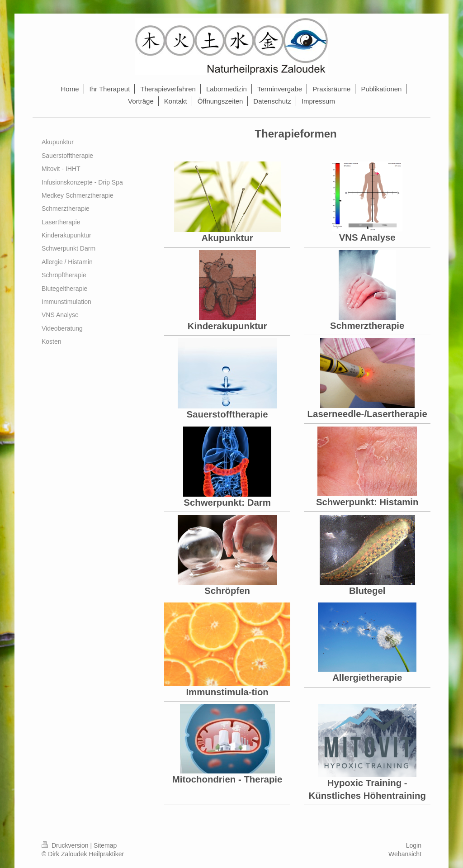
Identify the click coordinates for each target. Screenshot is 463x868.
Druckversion (66, 845)
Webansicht (405, 854)
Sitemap (105, 845)
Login (414, 845)
